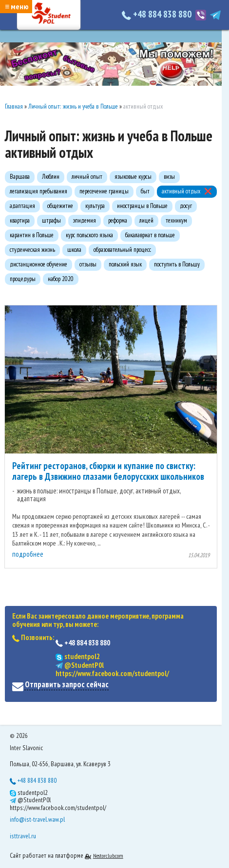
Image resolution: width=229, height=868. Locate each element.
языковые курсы (133, 177)
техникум (176, 220)
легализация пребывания (38, 191)
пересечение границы (104, 191)
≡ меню (17, 6)
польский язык (125, 264)
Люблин (51, 177)
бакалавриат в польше (150, 235)
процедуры (23, 279)
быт (145, 191)
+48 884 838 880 (158, 14)
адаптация (22, 206)
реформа (118, 220)
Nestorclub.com (108, 856)
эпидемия (85, 220)
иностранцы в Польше (142, 206)
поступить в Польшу (177, 264)
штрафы (51, 220)
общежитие (60, 206)
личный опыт (87, 177)
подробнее (28, 554)
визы (169, 177)
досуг (186, 206)
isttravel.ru (23, 836)
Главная (14, 106)
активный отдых (181, 191)
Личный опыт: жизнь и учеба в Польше (73, 106)
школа (74, 250)
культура (95, 206)
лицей (146, 220)
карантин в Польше (32, 235)
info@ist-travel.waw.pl (37, 819)
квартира (20, 220)
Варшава (20, 177)
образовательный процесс (122, 250)
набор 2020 (61, 279)
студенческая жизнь (32, 250)
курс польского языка (89, 235)
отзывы (88, 264)
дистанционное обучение (38, 264)
